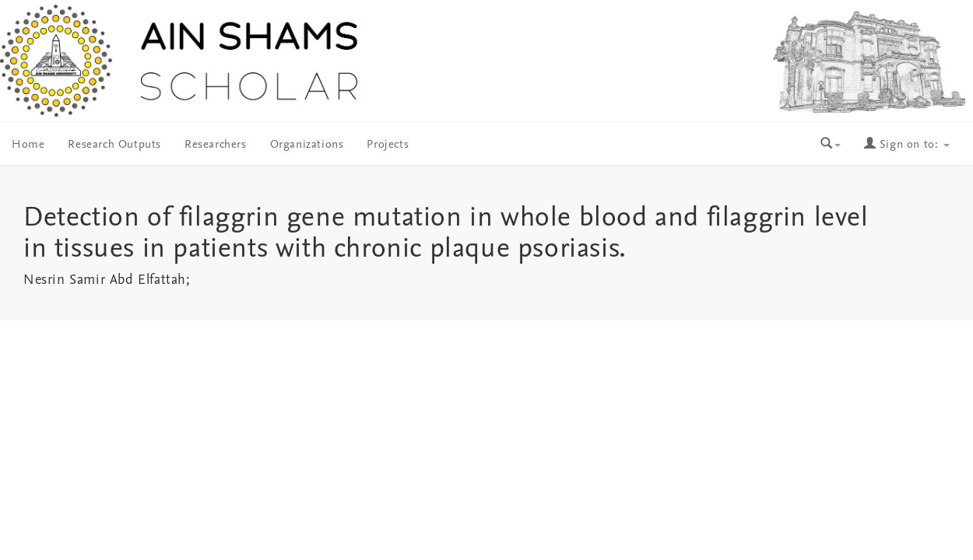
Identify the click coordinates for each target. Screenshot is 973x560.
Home (28, 145)
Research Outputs (114, 145)
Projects (388, 145)
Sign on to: (907, 145)
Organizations (307, 145)
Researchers (216, 145)
